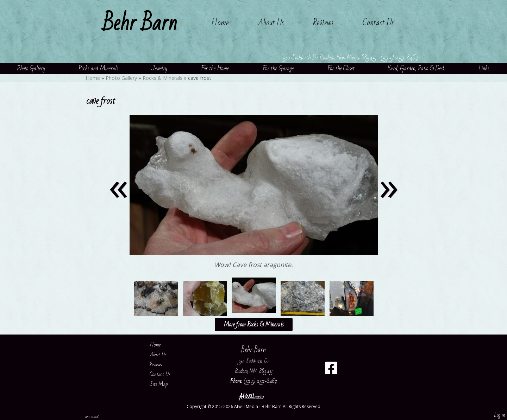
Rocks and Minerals (98, 68)
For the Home (215, 68)
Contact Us (378, 23)
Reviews (323, 23)
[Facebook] (331, 371)
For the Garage (278, 68)
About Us (271, 23)
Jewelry (159, 68)
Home (220, 23)
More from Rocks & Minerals (254, 324)
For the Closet (341, 68)
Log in (500, 415)
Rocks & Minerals (162, 78)
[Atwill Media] (254, 396)
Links (484, 68)
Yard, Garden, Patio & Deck (417, 68)
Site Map (164, 384)
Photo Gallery (31, 68)
